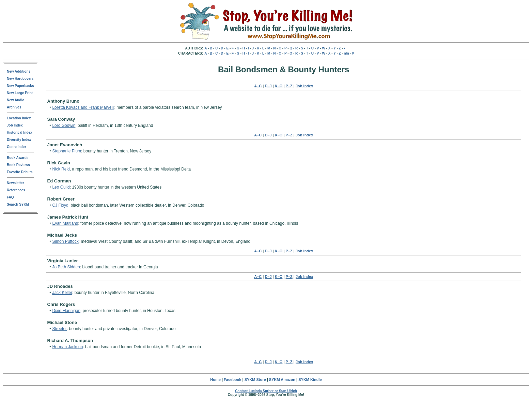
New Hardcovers (20, 79)
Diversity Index (19, 140)
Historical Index (19, 132)
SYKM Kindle (310, 380)
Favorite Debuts (20, 172)
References (16, 190)
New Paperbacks (20, 86)
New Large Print (20, 93)
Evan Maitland (65, 223)
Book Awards (18, 158)
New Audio (15, 100)
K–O (279, 86)
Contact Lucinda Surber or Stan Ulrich (266, 391)
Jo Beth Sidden (66, 267)
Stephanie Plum (67, 151)
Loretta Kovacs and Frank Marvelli (83, 107)
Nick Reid (61, 169)
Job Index (15, 125)
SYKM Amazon (282, 380)
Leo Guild (61, 187)
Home (215, 380)
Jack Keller (62, 293)
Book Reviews (18, 165)
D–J (268, 86)
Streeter (59, 329)
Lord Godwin (64, 125)
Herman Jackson (67, 347)
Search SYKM (18, 204)
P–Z (289, 86)
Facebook (232, 380)
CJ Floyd (60, 205)
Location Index (19, 118)
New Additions (19, 71)
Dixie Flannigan (66, 311)
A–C (258, 86)
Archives (14, 107)
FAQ (10, 197)
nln (347, 53)
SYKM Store (255, 380)
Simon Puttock (65, 241)
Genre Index (17, 147)
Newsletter (15, 183)
